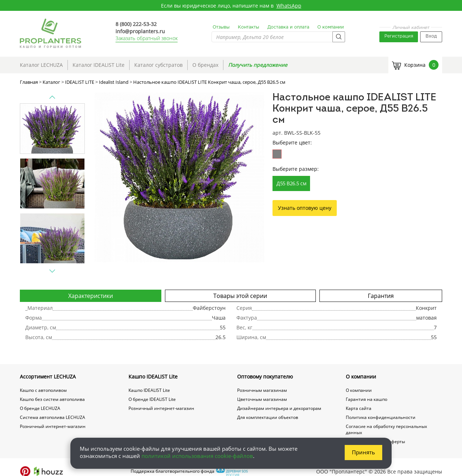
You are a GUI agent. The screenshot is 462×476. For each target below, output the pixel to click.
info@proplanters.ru (140, 31)
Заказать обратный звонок (147, 38)
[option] (179, 177)
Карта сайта (359, 408)
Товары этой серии (240, 296)
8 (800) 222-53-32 (136, 24)
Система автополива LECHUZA (53, 417)
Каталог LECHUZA (41, 65)
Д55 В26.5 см (291, 183)
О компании (331, 27)
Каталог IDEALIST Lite (99, 65)
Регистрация (399, 36)
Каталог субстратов (158, 65)
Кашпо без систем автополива (52, 399)
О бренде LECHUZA (40, 408)
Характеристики (91, 296)
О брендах (205, 65)
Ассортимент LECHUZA (48, 377)
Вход (431, 36)
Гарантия (381, 296)
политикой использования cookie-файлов (197, 456)
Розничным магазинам (262, 390)
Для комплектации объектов (268, 417)
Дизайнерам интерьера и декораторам (279, 408)
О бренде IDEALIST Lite (152, 399)
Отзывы (221, 27)
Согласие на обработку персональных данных (386, 429)
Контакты (249, 27)
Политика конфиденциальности (381, 417)
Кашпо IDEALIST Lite (153, 377)
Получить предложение (258, 65)
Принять (363, 452)
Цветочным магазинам (262, 399)
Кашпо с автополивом (43, 390)
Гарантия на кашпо (367, 399)
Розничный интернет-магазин (53, 426)
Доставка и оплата (288, 27)
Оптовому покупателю (265, 377)
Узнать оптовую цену (305, 208)
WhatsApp (289, 6)
